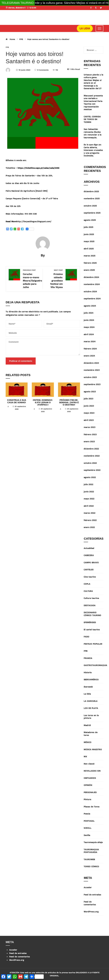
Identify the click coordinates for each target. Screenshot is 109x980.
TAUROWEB (89, 859)
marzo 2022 (90, 513)
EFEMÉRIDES (90, 622)
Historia (88, 672)
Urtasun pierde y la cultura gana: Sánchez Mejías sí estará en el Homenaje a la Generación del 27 (93, 82)
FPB (7, 47)
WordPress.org (91, 912)
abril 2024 (89, 334)
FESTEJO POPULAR (93, 644)
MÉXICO (88, 742)
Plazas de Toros (92, 807)
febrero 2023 (90, 434)
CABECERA (89, 555)
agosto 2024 (90, 306)
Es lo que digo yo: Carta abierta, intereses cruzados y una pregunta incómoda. (93, 150)
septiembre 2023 (92, 384)
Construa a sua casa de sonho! (17, 401)
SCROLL (88, 828)
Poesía (87, 814)
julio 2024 (89, 313)
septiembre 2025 (92, 213)
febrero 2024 (90, 349)
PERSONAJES (90, 792)
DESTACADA (90, 605)
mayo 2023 (89, 413)
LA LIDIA (85, 28)
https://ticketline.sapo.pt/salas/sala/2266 (38, 168)
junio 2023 (89, 406)
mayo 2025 (89, 241)
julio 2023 (88, 399)
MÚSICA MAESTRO (93, 749)
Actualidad (89, 548)
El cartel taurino (92, 630)
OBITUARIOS (90, 778)
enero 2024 (89, 356)
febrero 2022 (90, 520)
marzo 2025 (90, 256)
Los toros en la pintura (91, 717)
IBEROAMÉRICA (91, 679)
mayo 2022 (89, 499)
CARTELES (89, 570)
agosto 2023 (90, 392)
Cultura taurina (91, 598)
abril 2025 (89, 249)
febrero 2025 (90, 263)
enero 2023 (89, 441)
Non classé (89, 764)
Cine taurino (90, 577)
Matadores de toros (91, 734)
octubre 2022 (90, 463)
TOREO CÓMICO (91, 866)
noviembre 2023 (92, 370)
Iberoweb (88, 687)
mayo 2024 (89, 327)
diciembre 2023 (91, 363)
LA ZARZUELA (91, 701)
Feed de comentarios (90, 903)
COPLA (87, 584)
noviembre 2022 (92, 456)
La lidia (87, 694)
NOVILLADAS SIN (92, 771)
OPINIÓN (88, 785)
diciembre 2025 (91, 191)
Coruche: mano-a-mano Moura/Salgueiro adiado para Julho (32, 279)
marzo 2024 (90, 341)
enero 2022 (89, 527)
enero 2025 (89, 270)
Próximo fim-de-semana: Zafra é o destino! (69, 402)
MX (85, 756)
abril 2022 (89, 506)
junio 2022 (89, 492)
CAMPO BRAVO (91, 562)
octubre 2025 (90, 206)
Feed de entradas (92, 895)
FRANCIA (88, 658)
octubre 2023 (90, 377)
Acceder (88, 887)
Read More (11, 221)
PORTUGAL (89, 821)
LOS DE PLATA (91, 708)
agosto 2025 (90, 220)
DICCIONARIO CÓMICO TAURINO (92, 614)
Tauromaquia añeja (93, 842)
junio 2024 (89, 320)
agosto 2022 (90, 477)
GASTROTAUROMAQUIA (95, 665)
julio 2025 (88, 227)
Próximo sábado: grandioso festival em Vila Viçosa (54, 279)
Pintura (87, 799)
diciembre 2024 (91, 277)
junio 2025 (89, 234)
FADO (87, 637)
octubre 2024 (90, 291)
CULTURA (88, 591)
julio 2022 (88, 484)
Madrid (87, 725)
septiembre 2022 (92, 470)
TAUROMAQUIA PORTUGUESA (91, 851)
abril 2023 (89, 420)
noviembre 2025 (92, 198)
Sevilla (87, 835)
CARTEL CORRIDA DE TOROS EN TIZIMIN (92, 119)
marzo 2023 (90, 427)
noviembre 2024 (92, 284)
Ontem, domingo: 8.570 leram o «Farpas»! (43, 402)
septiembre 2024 (92, 299)
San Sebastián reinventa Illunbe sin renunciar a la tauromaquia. (93, 133)
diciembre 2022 (91, 449)
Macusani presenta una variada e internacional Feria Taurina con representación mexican (93, 103)
